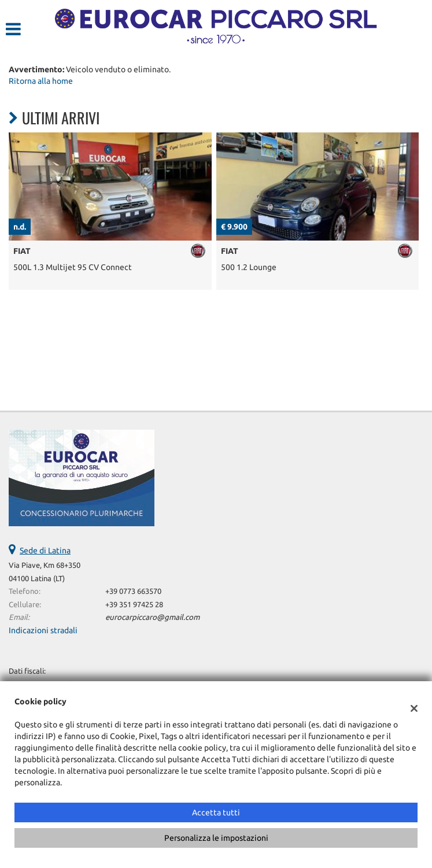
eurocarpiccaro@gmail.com (152, 617)
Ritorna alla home (41, 81)
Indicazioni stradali (43, 630)
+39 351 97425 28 (134, 605)
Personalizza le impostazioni (216, 838)
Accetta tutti (216, 812)
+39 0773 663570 (133, 591)
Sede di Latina (45, 551)
